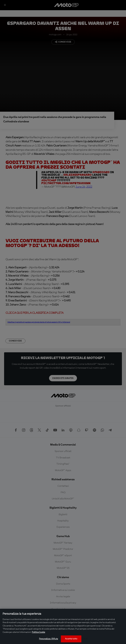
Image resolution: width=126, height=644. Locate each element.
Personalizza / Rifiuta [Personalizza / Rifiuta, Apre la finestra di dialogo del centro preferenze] (48, 639)
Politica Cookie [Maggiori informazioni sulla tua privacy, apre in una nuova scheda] (38, 632)
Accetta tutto (71, 639)
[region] (63, 626)
